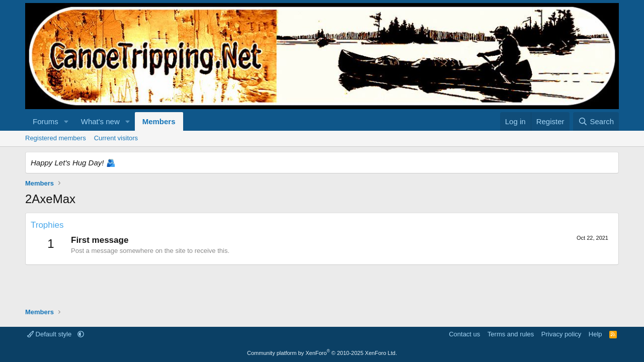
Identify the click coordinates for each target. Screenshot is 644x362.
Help (595, 334)
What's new (100, 121)
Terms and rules (511, 334)
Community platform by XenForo (322, 353)
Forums (46, 121)
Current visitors (116, 138)
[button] (66, 121)
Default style (50, 334)
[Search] (596, 121)
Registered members (56, 138)
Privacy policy (561, 334)
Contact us (464, 334)
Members (159, 121)
